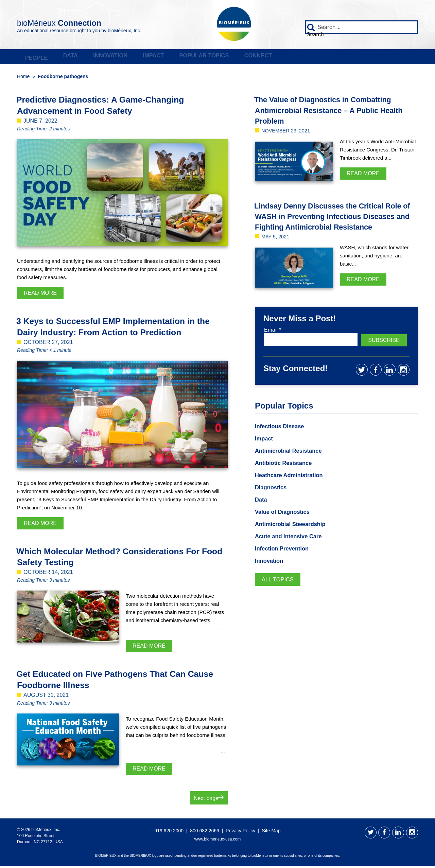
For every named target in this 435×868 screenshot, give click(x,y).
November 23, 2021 (288, 132)
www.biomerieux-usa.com (218, 841)
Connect (367, 58)
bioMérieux (79, 22)
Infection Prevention (284, 562)
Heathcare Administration (292, 487)
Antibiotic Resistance (286, 474)
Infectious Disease (282, 437)
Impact (221, 58)
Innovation (158, 58)
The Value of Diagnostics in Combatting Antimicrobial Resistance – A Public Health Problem (333, 112)
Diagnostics (272, 500)
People (46, 58)
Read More (40, 295)
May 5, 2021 (277, 249)
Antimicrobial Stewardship (293, 537)
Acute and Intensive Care (291, 550)
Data (99, 58)
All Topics (279, 594)
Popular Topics (292, 58)
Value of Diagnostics (285, 525)
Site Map (271, 832)
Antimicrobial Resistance (291, 462)
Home (23, 78)
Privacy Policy (240, 832)
